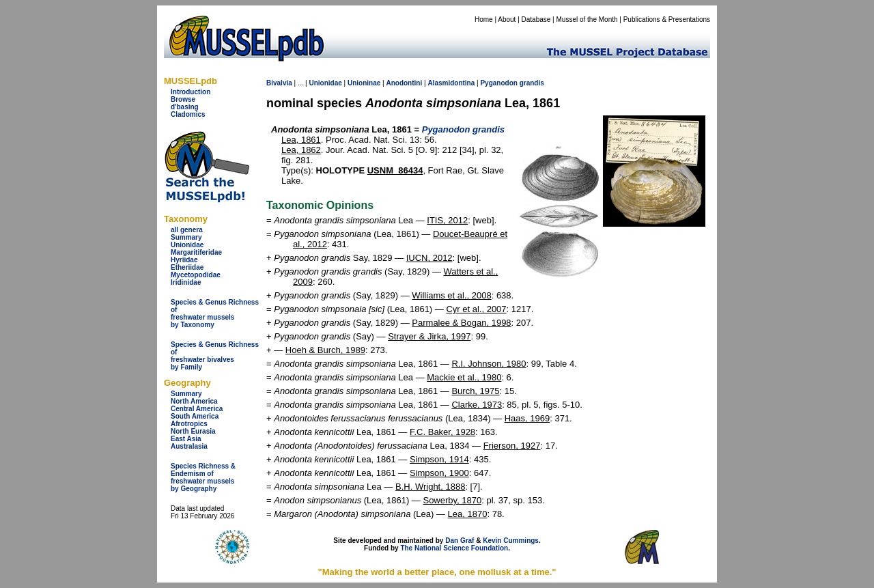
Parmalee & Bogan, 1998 (461, 323)
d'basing (185, 107)
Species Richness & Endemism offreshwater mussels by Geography (203, 477)
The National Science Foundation (454, 548)
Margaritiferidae (196, 252)
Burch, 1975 (475, 391)
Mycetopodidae (196, 275)
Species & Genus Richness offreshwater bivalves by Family (215, 356)
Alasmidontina (451, 83)
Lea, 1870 (468, 514)
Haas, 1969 (527, 418)
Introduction (191, 92)
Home (484, 19)
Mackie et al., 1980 (464, 377)
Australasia (189, 446)
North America (194, 401)
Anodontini (404, 83)
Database (536, 19)
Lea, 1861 (301, 140)
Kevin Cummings (511, 541)
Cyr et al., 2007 (476, 309)
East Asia (186, 439)
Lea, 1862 (301, 150)
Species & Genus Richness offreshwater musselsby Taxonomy (215, 313)
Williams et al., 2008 (451, 295)
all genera (187, 230)
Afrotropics (189, 424)
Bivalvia (279, 83)
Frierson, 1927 (512, 446)
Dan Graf (460, 541)
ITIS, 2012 (447, 220)
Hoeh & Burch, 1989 (325, 350)
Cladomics (188, 114)
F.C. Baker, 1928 (442, 432)
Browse (183, 99)
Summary (186, 237)
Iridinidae (186, 282)
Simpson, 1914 (439, 459)
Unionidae (187, 245)
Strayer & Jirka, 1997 (429, 336)
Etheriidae (187, 267)
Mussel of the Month (587, 19)
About (507, 19)
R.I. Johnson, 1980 (489, 364)
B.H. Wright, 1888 (430, 487)
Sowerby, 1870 (452, 500)
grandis (532, 83)
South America (195, 416)
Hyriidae (184, 260)
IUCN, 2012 (429, 258)
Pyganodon (498, 83)
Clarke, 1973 (477, 405)
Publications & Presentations (667, 19)
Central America (197, 409)
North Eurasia (193, 431)
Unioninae (364, 83)
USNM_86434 (395, 170)
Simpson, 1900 (439, 473)
